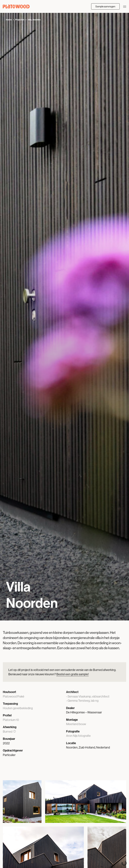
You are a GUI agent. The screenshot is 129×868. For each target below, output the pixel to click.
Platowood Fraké (14, 696)
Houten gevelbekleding (18, 708)
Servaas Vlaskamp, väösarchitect (89, 696)
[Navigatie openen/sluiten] (125, 6)
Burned (9, 732)
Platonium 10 (11, 720)
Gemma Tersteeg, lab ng (83, 701)
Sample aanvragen (105, 6)
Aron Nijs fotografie (78, 736)
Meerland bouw (76, 724)
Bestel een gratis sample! (73, 674)
